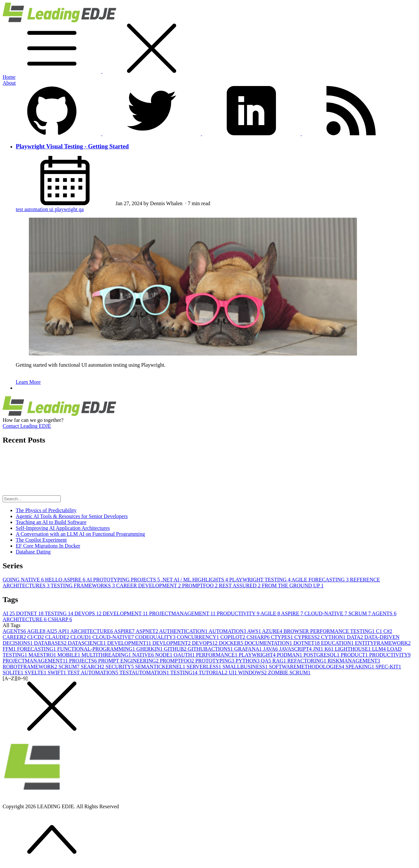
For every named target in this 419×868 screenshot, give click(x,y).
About (9, 83)
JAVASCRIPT (296, 649)
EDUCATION (338, 643)
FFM (10, 649)
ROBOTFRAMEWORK (31, 667)
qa (81, 209)
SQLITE (14, 673)
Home (9, 77)
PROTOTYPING (215, 661)
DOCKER (232, 643)
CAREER (15, 637)
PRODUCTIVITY (239, 613)
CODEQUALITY (156, 637)
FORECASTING (37, 649)
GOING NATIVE (24, 580)
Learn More (28, 382)
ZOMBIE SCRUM (289, 673)
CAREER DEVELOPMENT (149, 586)
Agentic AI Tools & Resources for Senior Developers (72, 516)
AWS (254, 631)
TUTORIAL (214, 673)
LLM (380, 649)
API (64, 631)
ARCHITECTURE (25, 619)
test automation (32, 209)
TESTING (60, 613)
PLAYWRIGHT (258, 655)
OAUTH (185, 655)
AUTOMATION (228, 631)
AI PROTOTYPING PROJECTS (124, 580)
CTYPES (283, 637)
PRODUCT (355, 655)
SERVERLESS (205, 667)
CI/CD (36, 637)
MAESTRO (43, 655)
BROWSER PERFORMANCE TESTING (330, 631)
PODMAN (290, 655)
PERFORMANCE (217, 655)
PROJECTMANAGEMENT (183, 613)
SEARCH (93, 667)
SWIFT (57, 673)
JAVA (271, 649)
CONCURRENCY (199, 637)
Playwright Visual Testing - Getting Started (72, 146)
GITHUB (176, 649)
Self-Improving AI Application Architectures (63, 528)
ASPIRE (293, 613)
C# (388, 631)
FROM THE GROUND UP (293, 586)
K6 (330, 649)
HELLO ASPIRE (66, 580)
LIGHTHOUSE (353, 649)
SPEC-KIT (388, 667)
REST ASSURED (240, 586)
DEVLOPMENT (172, 643)
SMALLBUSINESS (246, 667)
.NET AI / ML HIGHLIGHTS (195, 580)
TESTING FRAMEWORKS (83, 586)
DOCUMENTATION (269, 643)
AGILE (271, 613)
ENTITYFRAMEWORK (383, 643)
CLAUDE (58, 637)
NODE (164, 655)
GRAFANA (249, 649)
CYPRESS (308, 637)
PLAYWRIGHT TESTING (261, 580)
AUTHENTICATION (184, 631)
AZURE (273, 631)
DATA (356, 637)
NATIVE (144, 655)
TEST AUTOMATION (93, 673)
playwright (67, 209)
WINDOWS (253, 673)
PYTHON (248, 661)
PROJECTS (84, 661)
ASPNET (147, 631)
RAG (280, 661)
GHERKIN (150, 649)
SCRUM (360, 613)
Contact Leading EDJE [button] (27, 426)
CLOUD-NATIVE (326, 613)
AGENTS (384, 613)
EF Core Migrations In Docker (48, 546)
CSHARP (60, 619)
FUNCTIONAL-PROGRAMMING (97, 649)
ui (52, 209)
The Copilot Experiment (41, 540)
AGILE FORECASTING (321, 580)
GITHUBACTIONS (211, 649)
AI (9, 613)
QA (267, 661)
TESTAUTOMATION (145, 673)
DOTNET (30, 613)
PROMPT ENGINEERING (129, 661)
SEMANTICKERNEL (161, 667)
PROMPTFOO (200, 586)
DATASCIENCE (88, 643)
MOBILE (69, 655)
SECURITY (120, 667)
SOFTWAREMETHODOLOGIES (307, 667)
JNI (319, 649)
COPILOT (234, 637)
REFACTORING (308, 661)
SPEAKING (360, 667)
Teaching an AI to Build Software (51, 522)
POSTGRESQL (322, 655)
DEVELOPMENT (126, 613)
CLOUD (82, 637)
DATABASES (51, 643)
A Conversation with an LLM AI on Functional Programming (80, 534)
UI (233, 673)
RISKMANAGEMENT (354, 661)
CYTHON (334, 637)
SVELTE (36, 673)
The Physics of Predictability (46, 510)
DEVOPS (89, 613)
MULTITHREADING (107, 655)
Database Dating (33, 552)
